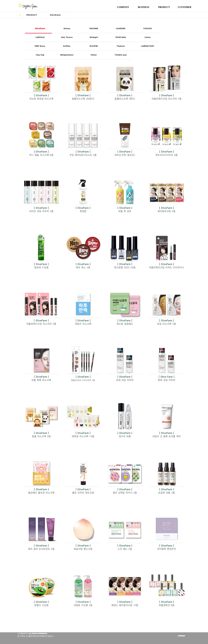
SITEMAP (181, 636)
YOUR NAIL (121, 37)
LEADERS (121, 28)
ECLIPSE (94, 46)
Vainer (94, 55)
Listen (148, 37)
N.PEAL (67, 46)
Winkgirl (94, 37)
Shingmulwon (67, 55)
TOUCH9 (148, 28)
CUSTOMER (185, 7)
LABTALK (40, 37)
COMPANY (123, 7)
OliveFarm (40, 28)
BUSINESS (143, 7)
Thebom (121, 46)
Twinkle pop (121, 55)
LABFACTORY (148, 46)
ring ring (40, 55)
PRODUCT (164, 7)
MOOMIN (94, 28)
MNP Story (40, 46)
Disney (67, 28)
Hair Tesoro (67, 37)
